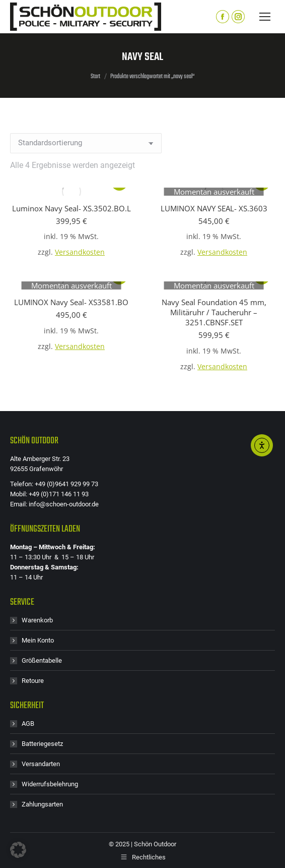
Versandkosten (80, 252)
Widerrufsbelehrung (50, 784)
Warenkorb (37, 620)
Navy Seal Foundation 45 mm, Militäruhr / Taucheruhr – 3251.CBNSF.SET (214, 312)
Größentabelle (42, 660)
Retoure (33, 681)
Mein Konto (38, 640)
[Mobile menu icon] (265, 17)
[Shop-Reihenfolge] (86, 143)
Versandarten (41, 764)
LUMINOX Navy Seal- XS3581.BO (71, 302)
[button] (18, 850)
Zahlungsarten (42, 804)
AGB (28, 724)
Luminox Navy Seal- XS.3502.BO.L (72, 208)
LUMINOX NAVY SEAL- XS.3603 (214, 208)
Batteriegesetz (42, 744)
